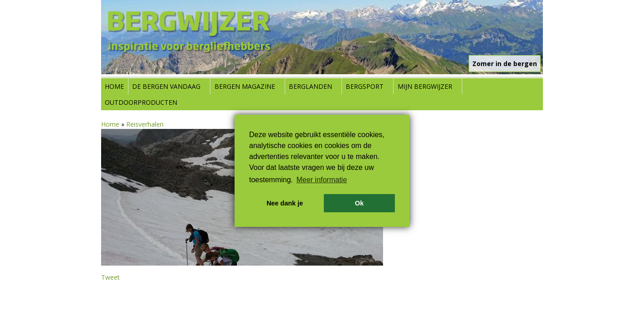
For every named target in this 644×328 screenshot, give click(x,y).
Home (114, 86)
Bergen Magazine (245, 86)
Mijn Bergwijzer (425, 86)
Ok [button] (359, 203)
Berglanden (310, 86)
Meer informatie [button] (322, 180)
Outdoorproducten (141, 102)
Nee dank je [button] (285, 203)
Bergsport (365, 86)
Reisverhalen (145, 124)
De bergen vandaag (166, 86)
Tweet (110, 277)
